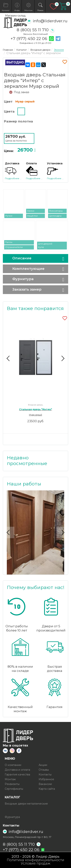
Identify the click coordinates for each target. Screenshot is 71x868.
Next (62, 358)
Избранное (46, 779)
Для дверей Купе (45, 245)
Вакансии (45, 784)
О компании (13, 765)
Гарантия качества (17, 774)
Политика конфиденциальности (35, 860)
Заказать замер (27, 289)
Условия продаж (36, 863)
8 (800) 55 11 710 (33, 30)
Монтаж (10, 779)
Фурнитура (23, 279)
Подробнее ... (13, 178)
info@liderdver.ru (50, 21)
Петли (9, 242)
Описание (22, 258)
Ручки (9, 216)
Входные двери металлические (26, 804)
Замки (31, 211)
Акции (43, 765)
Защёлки (32, 216)
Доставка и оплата (17, 770)
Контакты (45, 774)
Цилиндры (55, 216)
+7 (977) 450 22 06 (29, 39)
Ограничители (14, 247)
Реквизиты (12, 784)
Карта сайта (47, 789)
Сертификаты (14, 789)
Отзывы (44, 770)
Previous (9, 358)
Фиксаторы (56, 211)
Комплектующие (28, 269)
